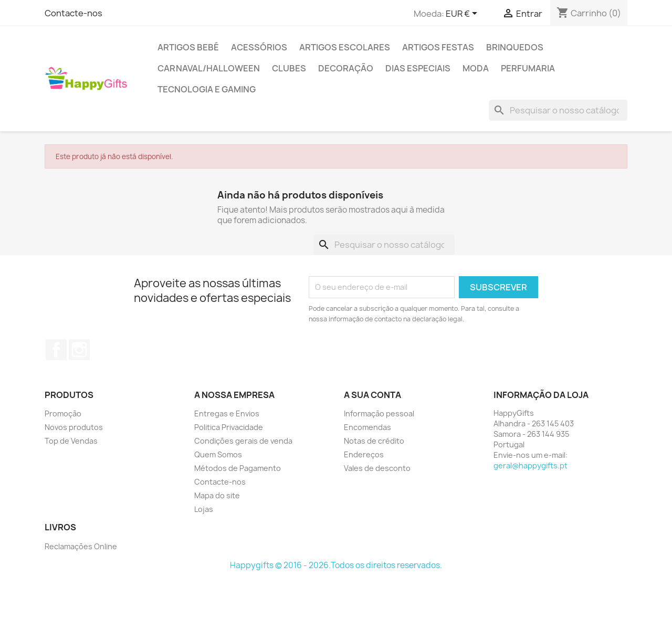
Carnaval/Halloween (209, 68)
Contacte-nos (73, 13)
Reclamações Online (81, 546)
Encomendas (367, 427)
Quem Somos (218, 454)
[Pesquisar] (558, 110)
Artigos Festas (438, 47)
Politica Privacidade (229, 427)
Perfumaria (528, 68)
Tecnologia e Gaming (207, 89)
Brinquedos (515, 47)
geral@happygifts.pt (531, 465)
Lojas (204, 509)
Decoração (346, 68)
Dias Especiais (418, 68)
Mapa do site (217, 495)
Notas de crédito (374, 441)
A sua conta (372, 395)
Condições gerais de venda (243, 441)
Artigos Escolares (345, 47)
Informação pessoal (379, 413)
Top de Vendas (71, 441)
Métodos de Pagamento (238, 468)
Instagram (79, 350)
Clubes (289, 68)
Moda (476, 68)
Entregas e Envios (227, 413)
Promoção (63, 413)
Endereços (364, 454)
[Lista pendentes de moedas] (463, 14)
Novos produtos (74, 427)
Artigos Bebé (188, 47)
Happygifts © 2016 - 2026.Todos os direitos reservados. (336, 565)
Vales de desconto (377, 468)
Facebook (56, 350)
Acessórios (259, 47)
